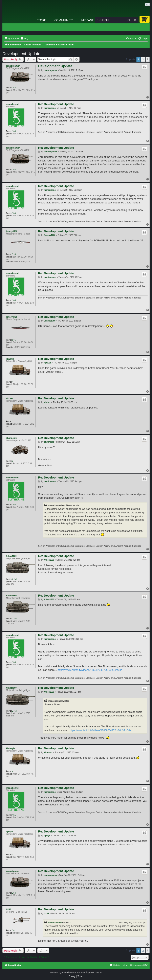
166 (14, 131)
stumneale (11, 438)
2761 (15, 579)
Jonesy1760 (12, 231)
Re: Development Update (56, 104)
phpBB (65, 973)
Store (41, 20)
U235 (9, 909)
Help (106, 20)
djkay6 (9, 831)
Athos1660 (11, 556)
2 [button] (143, 59)
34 (13, 930)
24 (13, 461)
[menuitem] (24, 39)
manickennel (13, 104)
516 (14, 254)
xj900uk (10, 359)
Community (63, 20)
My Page (87, 20)
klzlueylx (10, 748)
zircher (9, 398)
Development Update (21, 54)
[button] (148, 59)
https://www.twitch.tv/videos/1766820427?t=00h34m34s (90, 670)
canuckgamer (13, 66)
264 (14, 88)
